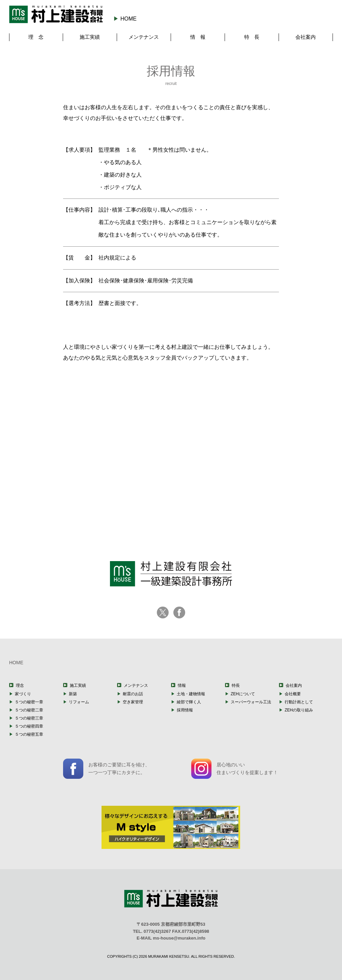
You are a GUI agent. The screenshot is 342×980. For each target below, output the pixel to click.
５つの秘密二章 (29, 710)
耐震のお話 (133, 694)
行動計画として (299, 702)
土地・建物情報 (191, 694)
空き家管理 (133, 702)
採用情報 (185, 710)
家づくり (23, 694)
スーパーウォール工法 (251, 702)
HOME (129, 19)
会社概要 (293, 694)
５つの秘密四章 (29, 726)
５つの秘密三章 (29, 718)
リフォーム (79, 702)
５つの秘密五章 (29, 734)
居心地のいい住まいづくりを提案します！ (235, 769)
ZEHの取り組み (299, 710)
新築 (73, 694)
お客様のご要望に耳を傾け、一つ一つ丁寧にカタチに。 (106, 769)
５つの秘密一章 (29, 702)
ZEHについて (243, 694)
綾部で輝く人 (189, 702)
